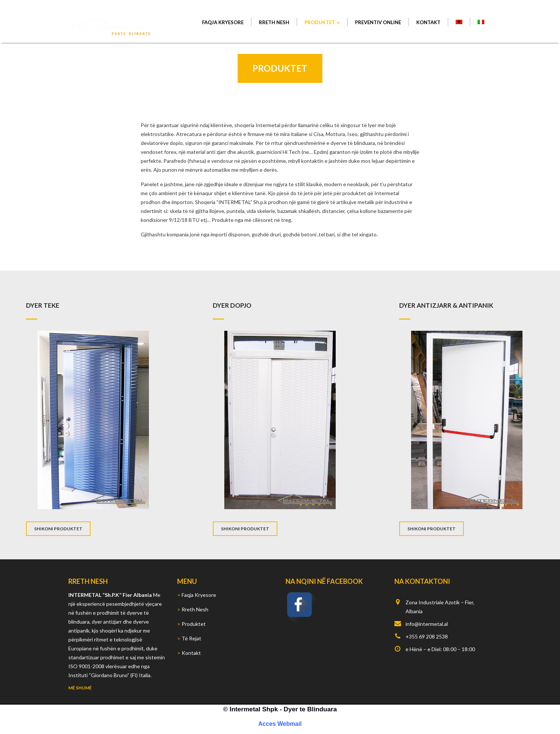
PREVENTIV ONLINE (378, 22)
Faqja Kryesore (223, 22)
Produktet (322, 22)
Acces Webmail (280, 724)
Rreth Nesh (274, 22)
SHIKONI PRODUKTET (58, 529)
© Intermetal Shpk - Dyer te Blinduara (280, 709)
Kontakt (428, 22)
